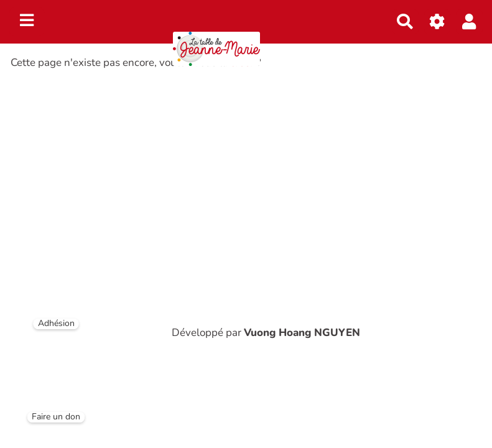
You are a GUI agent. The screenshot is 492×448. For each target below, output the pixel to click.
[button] (469, 21)
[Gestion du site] (438, 21)
